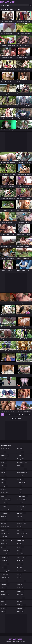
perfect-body (22, 523)
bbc (3, 469)
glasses (4, 561)
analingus (5, 455)
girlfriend (5, 557)
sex (20, 544)
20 (29, 415)
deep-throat (6, 500)
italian (4, 588)
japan (4, 591)
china (4, 496)
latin (20, 449)
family (4, 544)
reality (20, 537)
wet (19, 601)
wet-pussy (21, 605)
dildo (4, 506)
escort (4, 520)
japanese (5, 595)
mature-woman (23, 472)
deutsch (4, 503)
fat (3, 547)
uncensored (21, 581)
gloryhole (5, 564)
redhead (21, 540)
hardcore (5, 578)
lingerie (21, 455)
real (19, 527)
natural (20, 479)
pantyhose (21, 513)
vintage (20, 591)
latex (4, 612)
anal (4, 452)
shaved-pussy (22, 557)
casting (4, 486)
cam (4, 483)
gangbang (5, 550)
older (20, 503)
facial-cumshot (6, 540)
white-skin (21, 608)
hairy (4, 567)
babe (4, 466)
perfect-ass (21, 520)
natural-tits (21, 483)
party (19, 516)
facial (4, 537)
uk (19, 578)
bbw (4, 472)
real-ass (21, 530)
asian (4, 462)
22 (16, 418)
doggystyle (5, 510)
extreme (4, 530)
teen (20, 567)
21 (12, 418)
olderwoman (22, 506)
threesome (21, 571)
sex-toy (20, 547)
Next (19, 418)
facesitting (5, 533)
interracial (5, 584)
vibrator (20, 588)
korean (4, 608)
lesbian (20, 452)
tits (20, 574)
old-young (21, 500)
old (19, 493)
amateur (5, 449)
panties (20, 510)
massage (20, 459)
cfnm (4, 489)
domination (6, 513)
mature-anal (22, 469)
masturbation (22, 462)
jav (3, 598)
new (20, 486)
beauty (4, 479)
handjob (5, 574)
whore (20, 612)
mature (21, 466)
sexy (20, 550)
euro (4, 523)
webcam (21, 598)
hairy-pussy (6, 571)
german (5, 554)
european (5, 527)
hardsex (4, 581)
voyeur (20, 595)
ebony (4, 516)
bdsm (4, 476)
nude (20, 489)
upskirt (20, 584)
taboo (20, 561)
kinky (4, 601)
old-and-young (22, 496)
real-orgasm (22, 533)
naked (20, 476)
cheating (5, 493)
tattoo (20, 564)
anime (4, 459)
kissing (4, 605)
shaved (20, 554)
